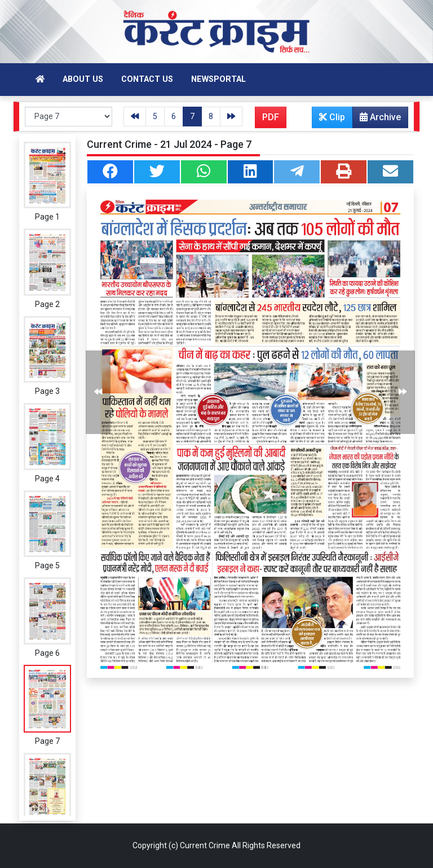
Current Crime (205, 845)
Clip (332, 117)
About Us (83, 79)
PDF (271, 117)
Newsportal (218, 79)
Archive (377, 120)
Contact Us (147, 79)
